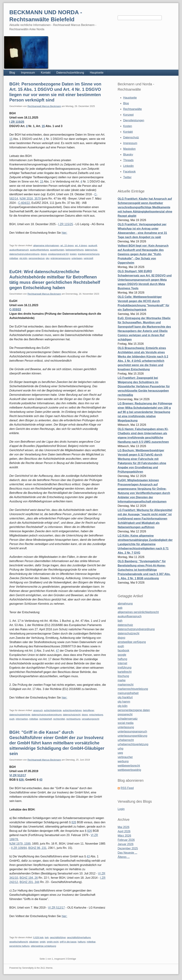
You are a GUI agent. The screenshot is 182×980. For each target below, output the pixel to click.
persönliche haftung (19, 946)
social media (126, 723)
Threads (128, 160)
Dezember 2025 (128, 848)
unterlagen (77, 258)
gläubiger (34, 942)
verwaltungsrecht (90, 719)
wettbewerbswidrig (129, 770)
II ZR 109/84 (19, 848)
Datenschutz (131, 137)
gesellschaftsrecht (18, 942)
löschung (123, 676)
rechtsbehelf (46, 719)
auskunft (93, 245)
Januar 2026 (126, 844)
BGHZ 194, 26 (29, 878)
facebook (123, 650)
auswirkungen (57, 250)
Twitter (127, 177)
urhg (121, 749)
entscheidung (96, 715)
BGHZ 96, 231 (37, 848)
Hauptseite (97, 73)
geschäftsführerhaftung (79, 937)
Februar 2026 (126, 840)
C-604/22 (24, 203)
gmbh (43, 942)
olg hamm (124, 702)
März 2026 (124, 836)
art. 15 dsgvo (67, 245)
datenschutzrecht (72, 715)
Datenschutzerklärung (70, 73)
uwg (120, 753)
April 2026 (124, 831)
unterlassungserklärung (132, 736)
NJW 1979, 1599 (20, 844)
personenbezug (37, 258)
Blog (12, 73)
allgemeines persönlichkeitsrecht (138, 612)
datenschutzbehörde (20, 715)
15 (43, 126)
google (122, 655)
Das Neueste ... (127, 853)
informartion (22, 719)
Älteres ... (124, 857)
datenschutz (91, 250)
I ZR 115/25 (17, 122)
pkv (48, 258)
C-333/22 (15, 309)
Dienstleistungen (134, 120)
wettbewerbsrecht (129, 766)
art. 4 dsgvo (81, 245)
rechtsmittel (59, 719)
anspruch (38, 710)
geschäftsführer (58, 937)
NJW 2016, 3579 (30, 199)
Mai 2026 (124, 827)
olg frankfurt (125, 697)
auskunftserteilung (39, 250)
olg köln (23, 258)
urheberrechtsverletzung (133, 744)
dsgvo (44, 254)
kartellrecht (125, 672)
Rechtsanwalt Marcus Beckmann (44, 106)
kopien (73, 254)
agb (120, 608)
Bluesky (128, 155)
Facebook (129, 172)
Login (121, 809)
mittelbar (14, 258)
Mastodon (129, 149)
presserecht (125, 714)
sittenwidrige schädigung (43, 946)
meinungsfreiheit (128, 693)
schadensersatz (128, 719)
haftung (81, 942)
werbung (123, 761)
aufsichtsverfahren (72, 710)
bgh (47, 937)
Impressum (28, 73)
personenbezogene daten (134, 710)
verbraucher (125, 757)
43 (41, 780)
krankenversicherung (89, 254)
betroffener (89, 710)
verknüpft (88, 258)
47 (57, 651)
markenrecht (126, 685)
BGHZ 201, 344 (29, 882)
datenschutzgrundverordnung (24, 254)
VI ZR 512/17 (18, 775)
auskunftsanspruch (19, 250)
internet (122, 663)
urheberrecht (126, 740)
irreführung (125, 668)
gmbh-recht (53, 942)
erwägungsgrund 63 (58, 254)
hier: (64, 233)
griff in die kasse (68, 942)
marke (122, 680)
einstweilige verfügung (132, 642)
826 (21, 780)
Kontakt (46, 73)
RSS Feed (127, 788)
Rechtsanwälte (133, 109)
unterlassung (126, 727)
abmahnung (125, 604)
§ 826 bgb (38, 937)
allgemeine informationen (46, 245)
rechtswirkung (73, 719)
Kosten (128, 126)
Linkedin (129, 166)
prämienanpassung (60, 258)
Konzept (128, 115)
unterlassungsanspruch (132, 731)
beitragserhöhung (75, 250)
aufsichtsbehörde (53, 710)
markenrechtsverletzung (133, 689)
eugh (12, 719)
